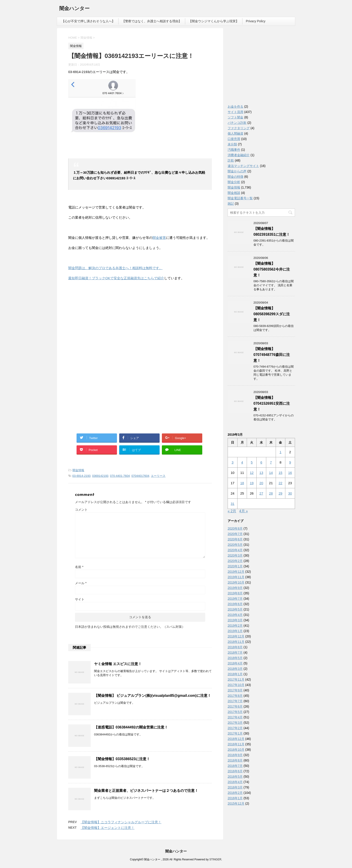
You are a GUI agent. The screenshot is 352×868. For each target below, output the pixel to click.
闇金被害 (159, 238)
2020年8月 (235, 528)
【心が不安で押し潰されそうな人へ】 (88, 21)
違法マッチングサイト (243, 166)
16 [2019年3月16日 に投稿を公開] (290, 473)
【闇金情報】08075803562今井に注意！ (272, 269)
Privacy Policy (256, 21)
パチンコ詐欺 (237, 123)
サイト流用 (235, 112)
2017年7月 (235, 701)
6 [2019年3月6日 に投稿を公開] (261, 462)
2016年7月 (235, 766)
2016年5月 (235, 777)
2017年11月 (236, 679)
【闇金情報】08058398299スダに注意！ (272, 314)
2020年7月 (235, 534)
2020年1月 (235, 566)
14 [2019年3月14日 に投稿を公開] (271, 473)
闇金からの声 (237, 171)
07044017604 (141, 476)
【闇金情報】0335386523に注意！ (122, 759)
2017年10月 (236, 685)
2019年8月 (235, 593)
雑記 (231, 204)
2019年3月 (235, 620)
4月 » (244, 511)
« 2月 (232, 511)
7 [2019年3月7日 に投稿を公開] (271, 462)
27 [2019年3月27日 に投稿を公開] (261, 493)
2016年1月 (235, 798)
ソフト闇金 (235, 117)
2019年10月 (236, 582)
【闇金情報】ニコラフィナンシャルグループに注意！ (121, 822)
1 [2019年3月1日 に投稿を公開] (280, 452)
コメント (81, 510)
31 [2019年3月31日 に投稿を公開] (233, 504)
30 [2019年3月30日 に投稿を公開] (290, 493)
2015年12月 (236, 804)
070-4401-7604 (120, 476)
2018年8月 (235, 647)
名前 (79, 567)
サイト (80, 599)
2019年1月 (235, 631)
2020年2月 (235, 561)
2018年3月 (235, 669)
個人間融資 (235, 133)
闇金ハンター (74, 9)
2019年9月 (235, 588)
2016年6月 (235, 771)
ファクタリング (239, 128)
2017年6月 (235, 706)
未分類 (232, 144)
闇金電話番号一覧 (240, 198)
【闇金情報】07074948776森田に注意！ (272, 355)
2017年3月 (235, 723)
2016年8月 (235, 760)
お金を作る (235, 107)
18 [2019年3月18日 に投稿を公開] (242, 483)
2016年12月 (236, 739)
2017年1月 (235, 733)
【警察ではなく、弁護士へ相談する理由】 (152, 21)
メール (81, 583)
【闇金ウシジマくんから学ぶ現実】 (214, 21)
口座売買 (234, 139)
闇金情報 (78, 470)
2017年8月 (235, 696)
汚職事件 (234, 150)
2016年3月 (235, 787)
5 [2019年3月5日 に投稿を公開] (252, 462)
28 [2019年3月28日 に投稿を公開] (271, 493)
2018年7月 (235, 653)
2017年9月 (235, 690)
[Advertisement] (102, 324)
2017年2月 (235, 728)
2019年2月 (235, 626)
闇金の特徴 (235, 177)
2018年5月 (235, 658)
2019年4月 (235, 615)
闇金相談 (234, 193)
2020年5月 (235, 545)
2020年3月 (235, 555)
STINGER (215, 859)
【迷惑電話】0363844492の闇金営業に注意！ (131, 727)
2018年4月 (235, 663)
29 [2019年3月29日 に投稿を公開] (280, 493)
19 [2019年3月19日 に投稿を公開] (252, 483)
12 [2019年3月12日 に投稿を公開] (252, 473)
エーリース (158, 476)
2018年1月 (235, 674)
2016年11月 (236, 744)
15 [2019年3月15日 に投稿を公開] (280, 473)
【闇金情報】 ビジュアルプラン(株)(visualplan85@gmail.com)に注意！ (153, 696)
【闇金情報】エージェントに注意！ (108, 828)
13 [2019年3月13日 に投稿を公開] (261, 473)
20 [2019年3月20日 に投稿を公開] (261, 483)
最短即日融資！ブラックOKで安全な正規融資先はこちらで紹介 (116, 278)
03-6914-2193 (81, 476)
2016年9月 (235, 755)
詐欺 (231, 160)
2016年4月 (235, 782)
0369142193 (100, 476)
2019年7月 (235, 599)
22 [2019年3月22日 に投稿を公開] (280, 483)
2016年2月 (235, 793)
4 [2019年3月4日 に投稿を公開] (242, 462)
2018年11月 (236, 642)
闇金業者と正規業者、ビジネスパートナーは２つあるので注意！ (146, 791)
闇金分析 (234, 182)
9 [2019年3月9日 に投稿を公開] (290, 462)
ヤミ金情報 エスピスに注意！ (118, 664)
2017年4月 (235, 717)
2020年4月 (235, 550)
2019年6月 (235, 604)
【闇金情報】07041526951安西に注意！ (272, 403)
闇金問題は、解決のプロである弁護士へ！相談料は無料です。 (115, 268)
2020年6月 (235, 539)
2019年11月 (236, 577)
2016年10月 (236, 750)
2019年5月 (235, 609)
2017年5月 (235, 712)
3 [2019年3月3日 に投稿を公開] (233, 462)
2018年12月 (236, 636)
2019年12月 (236, 572)
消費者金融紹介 (239, 155)
